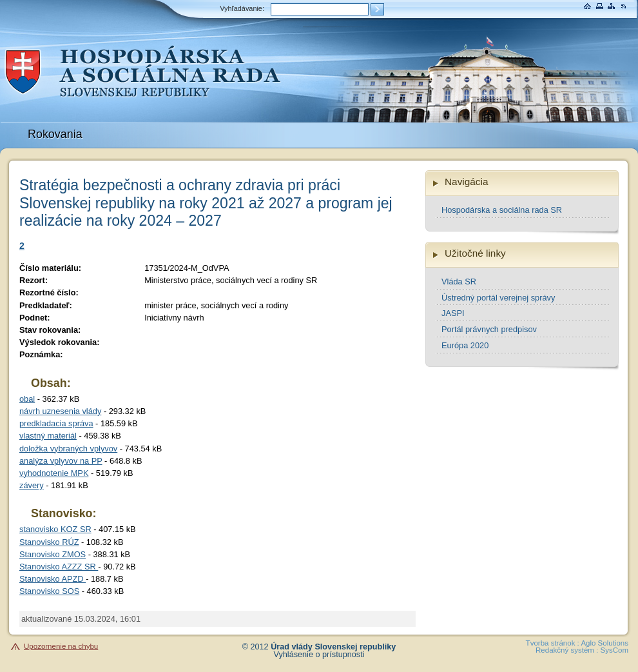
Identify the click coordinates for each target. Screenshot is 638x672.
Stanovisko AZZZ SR (59, 567)
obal (27, 399)
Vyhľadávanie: (242, 8)
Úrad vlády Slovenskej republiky (333, 647)
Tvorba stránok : (553, 643)
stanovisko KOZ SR (55, 529)
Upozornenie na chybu (61, 646)
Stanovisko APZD (53, 579)
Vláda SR (459, 282)
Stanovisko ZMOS (53, 554)
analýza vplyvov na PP (61, 461)
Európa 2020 (465, 345)
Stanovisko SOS (49, 591)
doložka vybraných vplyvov (68, 449)
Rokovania (55, 134)
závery (32, 485)
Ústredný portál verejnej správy (498, 298)
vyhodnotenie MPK (54, 473)
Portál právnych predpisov (489, 329)
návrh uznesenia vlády (60, 411)
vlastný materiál (48, 436)
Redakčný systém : (567, 650)
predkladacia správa (56, 423)
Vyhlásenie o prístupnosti (319, 655)
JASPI (453, 313)
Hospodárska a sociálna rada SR (502, 210)
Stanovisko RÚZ (49, 542)
